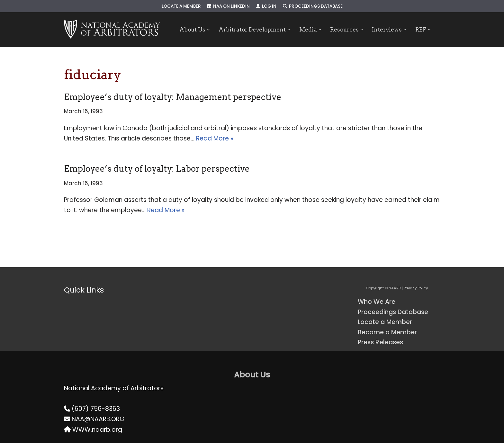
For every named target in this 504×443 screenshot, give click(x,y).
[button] (208, 30)
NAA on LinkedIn (229, 6)
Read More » (215, 138)
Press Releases (380, 342)
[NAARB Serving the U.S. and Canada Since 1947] (112, 30)
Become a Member (387, 332)
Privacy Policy (416, 288)
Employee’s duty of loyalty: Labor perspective (157, 169)
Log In (266, 6)
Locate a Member (181, 6)
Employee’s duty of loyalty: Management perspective (173, 97)
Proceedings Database (313, 6)
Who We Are (377, 302)
